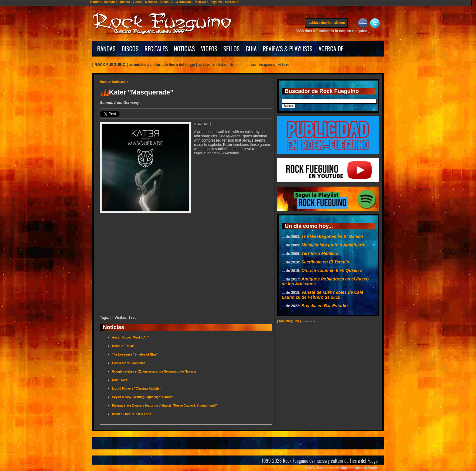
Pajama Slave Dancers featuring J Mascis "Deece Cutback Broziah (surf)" (165, 406)
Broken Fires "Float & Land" (132, 414)
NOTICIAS (184, 49)
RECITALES (156, 49)
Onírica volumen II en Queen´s (332, 270)
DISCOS (130, 49)
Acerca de (232, 2)
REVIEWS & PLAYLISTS (288, 49)
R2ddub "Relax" (124, 346)
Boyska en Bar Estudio (325, 306)
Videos (138, 2)
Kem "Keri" (120, 380)
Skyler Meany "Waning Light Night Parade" (143, 397)
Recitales (110, 2)
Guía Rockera (181, 2)
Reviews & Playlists (208, 2)
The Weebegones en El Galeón (332, 236)
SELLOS (232, 49)
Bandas (96, 2)
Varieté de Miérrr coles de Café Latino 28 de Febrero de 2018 (323, 295)
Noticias (151, 2)
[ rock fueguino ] (289, 321)
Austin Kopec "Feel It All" (130, 337)
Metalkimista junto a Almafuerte (333, 245)
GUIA (251, 49)
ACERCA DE (331, 49)
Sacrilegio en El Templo (325, 262)
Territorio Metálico (320, 253)
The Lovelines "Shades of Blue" (135, 354)
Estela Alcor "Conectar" (129, 363)
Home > (105, 82)
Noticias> (119, 82)
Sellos (164, 2)
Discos (125, 2)
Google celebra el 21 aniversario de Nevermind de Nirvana (154, 371)
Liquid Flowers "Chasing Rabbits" (137, 388)
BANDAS (106, 49)
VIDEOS (209, 49)
